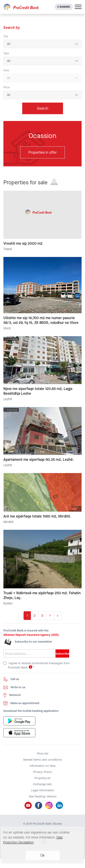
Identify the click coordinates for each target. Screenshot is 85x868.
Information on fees (43, 766)
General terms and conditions (42, 760)
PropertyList (42, 778)
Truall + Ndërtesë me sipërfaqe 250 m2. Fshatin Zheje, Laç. (42, 595)
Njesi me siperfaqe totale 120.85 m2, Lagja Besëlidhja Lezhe (38, 391)
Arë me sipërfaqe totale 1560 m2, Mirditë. (37, 516)
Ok (42, 855)
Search (43, 108)
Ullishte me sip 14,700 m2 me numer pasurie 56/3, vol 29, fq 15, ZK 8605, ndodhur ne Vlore (41, 320)
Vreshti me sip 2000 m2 (23, 243)
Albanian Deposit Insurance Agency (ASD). (32, 635)
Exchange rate (42, 784)
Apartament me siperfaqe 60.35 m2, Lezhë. (39, 460)
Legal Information (43, 790)
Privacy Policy (42, 772)
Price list (43, 753)
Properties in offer (42, 152)
